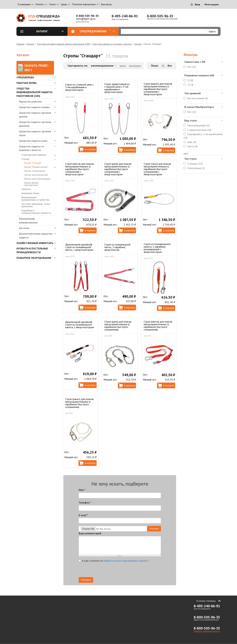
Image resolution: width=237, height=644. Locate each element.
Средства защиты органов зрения (35, 115)
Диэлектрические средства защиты (36, 236)
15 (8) (190, 80)
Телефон (85, 502)
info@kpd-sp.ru (86, 19)
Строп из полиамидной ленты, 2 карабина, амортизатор (117, 247)
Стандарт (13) (195, 164)
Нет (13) (192, 112)
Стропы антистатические (36, 175)
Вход (197, 4)
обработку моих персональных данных (125, 561)
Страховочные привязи (34, 155)
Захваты (26, 189)
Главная (20, 44)
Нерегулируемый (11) (199, 125)
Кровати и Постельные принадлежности (32, 250)
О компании (24, 4)
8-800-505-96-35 (87, 16)
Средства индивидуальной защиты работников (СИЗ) (63, 44)
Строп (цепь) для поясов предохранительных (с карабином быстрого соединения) (118, 326)
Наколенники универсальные (28, 221)
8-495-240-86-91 (125, 16)
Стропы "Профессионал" (36, 167)
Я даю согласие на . (114, 561)
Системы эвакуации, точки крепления (36, 205)
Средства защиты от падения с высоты (112, 44)
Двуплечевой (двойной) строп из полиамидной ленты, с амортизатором (79, 247)
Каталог (50, 31)
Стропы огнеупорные (35, 171)
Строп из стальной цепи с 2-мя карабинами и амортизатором (79, 87)
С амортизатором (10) (199, 130)
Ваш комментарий (90, 533)
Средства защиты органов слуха (35, 133)
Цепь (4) (192, 142)
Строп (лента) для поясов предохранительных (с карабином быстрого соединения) (158, 326)
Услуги (52, 4)
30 (163, 66)
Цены (64, 4)
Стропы (138, 44)
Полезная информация (84, 4)
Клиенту (40, 4)
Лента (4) (192, 146)
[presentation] (131, 571)
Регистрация (212, 4)
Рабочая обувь (27, 83)
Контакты (106, 4)
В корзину (90, 149)
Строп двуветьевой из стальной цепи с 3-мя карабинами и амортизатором (117, 88)
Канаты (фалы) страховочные (31, 184)
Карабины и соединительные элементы (36, 212)
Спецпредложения (97, 31)
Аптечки (24, 228)
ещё (186, 153)
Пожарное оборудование (34, 258)
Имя (82, 490)
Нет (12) (192, 67)
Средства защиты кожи (33, 141)
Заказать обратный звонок (207, 631)
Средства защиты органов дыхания (35, 124)
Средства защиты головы (34, 107)
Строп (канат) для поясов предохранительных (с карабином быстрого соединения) (79, 403)
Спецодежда (25, 77)
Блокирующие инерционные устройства (35, 199)
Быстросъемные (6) (198, 98)
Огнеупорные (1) (196, 168)
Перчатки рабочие (30, 101)
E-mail (83, 515)
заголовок (135, 66)
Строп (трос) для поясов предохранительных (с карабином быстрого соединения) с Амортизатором (157, 169)
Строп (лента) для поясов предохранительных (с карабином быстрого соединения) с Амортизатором (79, 169)
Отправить (86, 580)
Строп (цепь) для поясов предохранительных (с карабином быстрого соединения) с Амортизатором (118, 169)
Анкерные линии (30, 193)
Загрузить (154, 529)
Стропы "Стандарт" (33, 163)
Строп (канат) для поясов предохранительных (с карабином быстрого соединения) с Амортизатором (158, 89)
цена (123, 66)
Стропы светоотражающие (37, 179)
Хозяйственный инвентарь (35, 243)
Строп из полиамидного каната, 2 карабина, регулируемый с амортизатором (157, 248)
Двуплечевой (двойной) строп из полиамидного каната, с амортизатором (80, 325)
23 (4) (190, 85)
